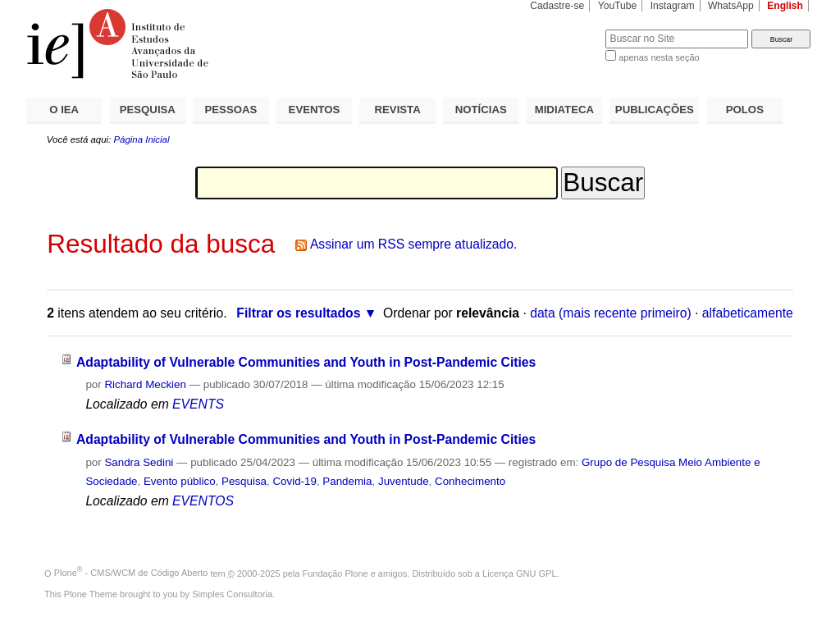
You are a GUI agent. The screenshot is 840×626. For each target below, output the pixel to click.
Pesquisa (244, 481)
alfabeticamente (748, 313)
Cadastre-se (557, 6)
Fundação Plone (336, 573)
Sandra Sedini (139, 462)
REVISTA (398, 110)
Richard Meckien (145, 384)
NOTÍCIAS (481, 110)
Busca (566, 29)
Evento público (180, 481)
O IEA (64, 110)
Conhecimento (470, 481)
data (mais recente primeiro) (611, 313)
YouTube (618, 6)
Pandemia (347, 481)
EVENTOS (315, 110)
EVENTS (198, 404)
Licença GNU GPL (519, 573)
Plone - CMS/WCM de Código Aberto (131, 573)
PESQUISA (148, 110)
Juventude (404, 481)
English (785, 6)
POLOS (745, 110)
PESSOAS (231, 110)
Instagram (673, 6)
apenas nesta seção (659, 57)
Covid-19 (294, 481)
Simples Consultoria (232, 594)
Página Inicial (141, 139)
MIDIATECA (564, 110)
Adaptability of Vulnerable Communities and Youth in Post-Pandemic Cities (306, 362)
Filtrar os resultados (298, 313)
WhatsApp (731, 6)
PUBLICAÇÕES (655, 110)
